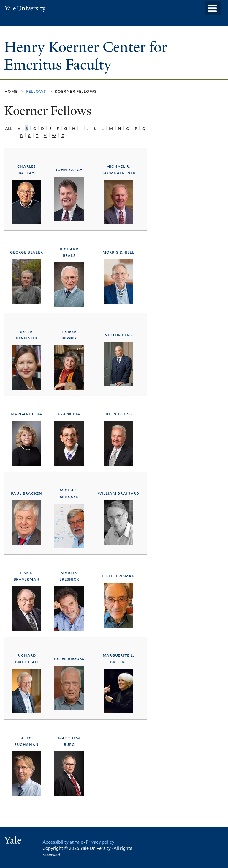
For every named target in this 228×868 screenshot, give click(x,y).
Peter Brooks (69, 658)
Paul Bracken (27, 493)
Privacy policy (100, 842)
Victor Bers (118, 335)
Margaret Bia (27, 414)
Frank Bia (69, 414)
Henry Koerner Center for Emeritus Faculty (86, 56)
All (9, 128)
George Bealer (26, 252)
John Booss (118, 414)
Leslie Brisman (118, 576)
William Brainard (118, 493)
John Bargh (69, 169)
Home (11, 91)
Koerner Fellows (76, 91)
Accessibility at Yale (63, 842)
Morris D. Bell (118, 252)
